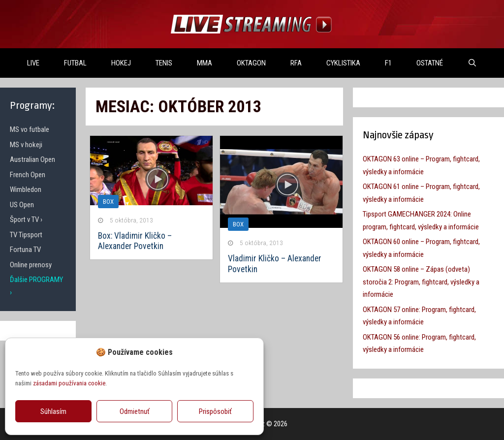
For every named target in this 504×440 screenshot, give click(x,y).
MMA (205, 63)
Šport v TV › (26, 220)
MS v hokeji (26, 145)
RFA (296, 63)
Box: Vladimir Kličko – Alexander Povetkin (135, 241)
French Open (28, 175)
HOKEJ (121, 63)
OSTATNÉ (430, 63)
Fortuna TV (25, 250)
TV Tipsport (26, 235)
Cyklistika (343, 63)
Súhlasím (53, 411)
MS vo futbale (30, 129)
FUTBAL (75, 63)
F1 (388, 63)
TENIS (164, 63)
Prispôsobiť (215, 411)
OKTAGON (251, 63)
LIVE (33, 63)
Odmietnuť (135, 411)
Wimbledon (26, 189)
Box (238, 224)
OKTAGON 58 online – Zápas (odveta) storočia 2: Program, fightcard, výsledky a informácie (421, 282)
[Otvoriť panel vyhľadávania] (472, 63)
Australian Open (32, 159)
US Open (22, 205)
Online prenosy (31, 265)
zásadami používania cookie (69, 383)
